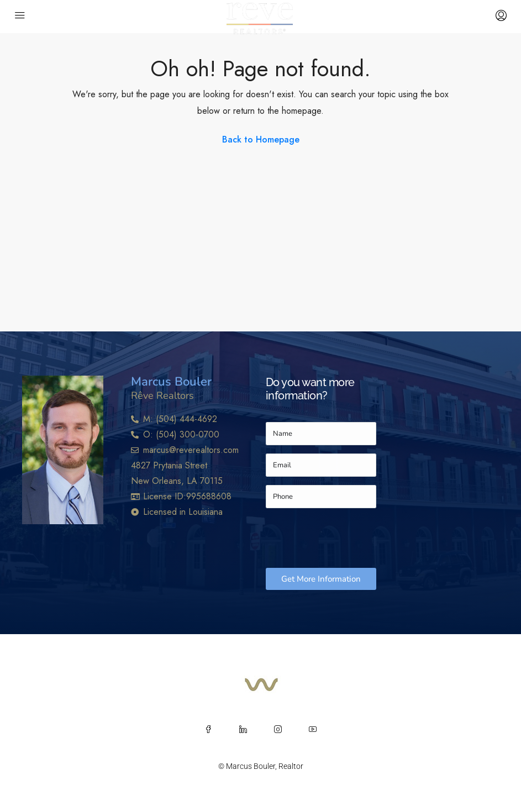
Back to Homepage (261, 139)
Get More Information (321, 579)
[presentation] (350, 538)
